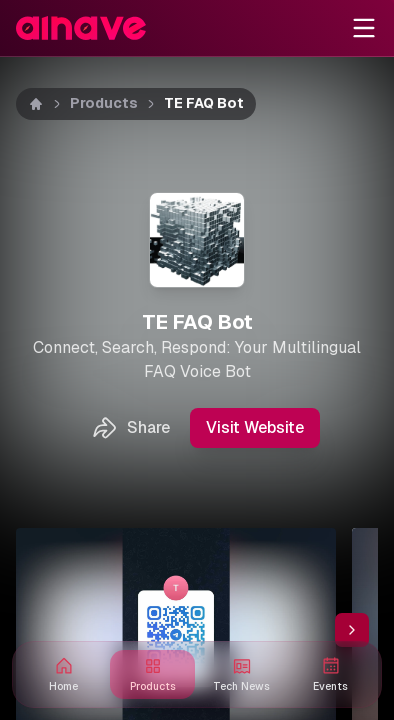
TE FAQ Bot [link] (204, 103)
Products (104, 103)
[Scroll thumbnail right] (352, 630)
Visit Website (255, 428)
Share (130, 428)
